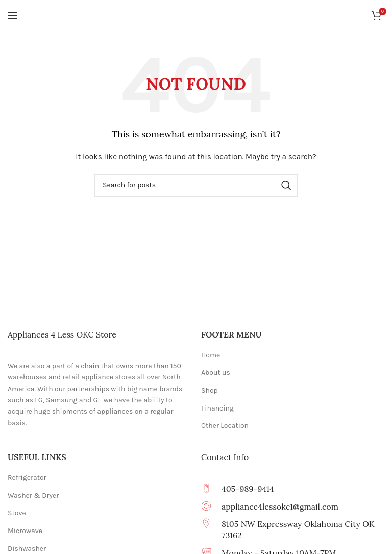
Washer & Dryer (33, 496)
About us (216, 372)
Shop (210, 390)
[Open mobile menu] (13, 15)
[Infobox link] (293, 507)
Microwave (25, 531)
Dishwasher (27, 549)
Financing (217, 408)
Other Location (225, 426)
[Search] (196, 185)
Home (211, 355)
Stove (17, 513)
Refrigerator (27, 478)
